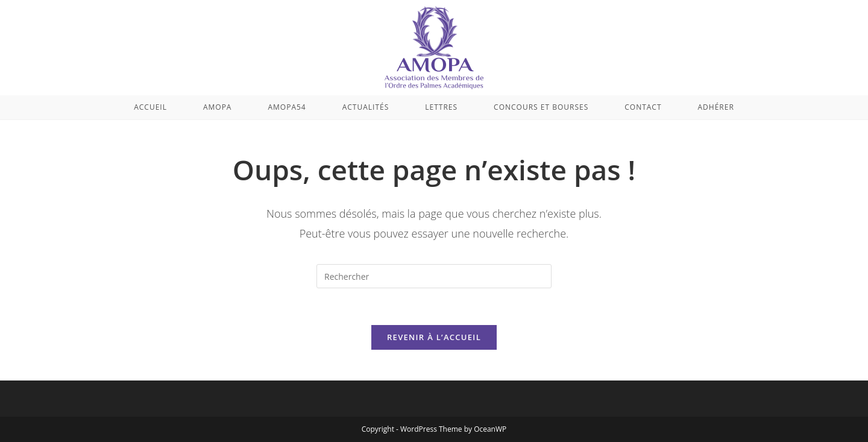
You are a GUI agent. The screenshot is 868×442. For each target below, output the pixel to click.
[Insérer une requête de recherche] (434, 276)
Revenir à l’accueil (434, 337)
